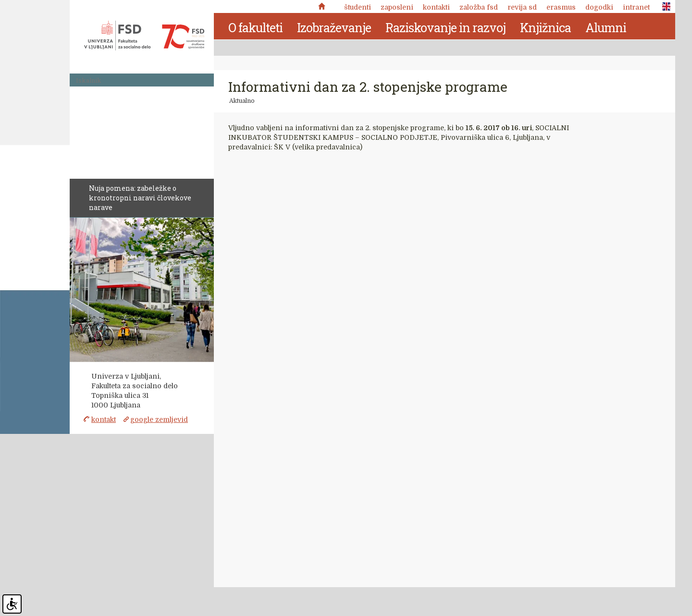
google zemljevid (159, 419)
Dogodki (599, 7)
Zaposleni (397, 7)
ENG (664, 7)
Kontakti (436, 7)
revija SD (522, 7)
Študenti (358, 7)
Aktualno (242, 101)
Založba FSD (479, 7)
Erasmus (561, 7)
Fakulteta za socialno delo (144, 36)
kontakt (104, 419)
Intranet (636, 7)
